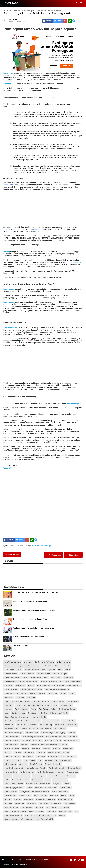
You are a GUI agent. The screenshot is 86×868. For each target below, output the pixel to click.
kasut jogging (60, 733)
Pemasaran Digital (11, 772)
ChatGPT (63, 693)
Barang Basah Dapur (60, 674)
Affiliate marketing (11, 339)
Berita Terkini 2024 (11, 682)
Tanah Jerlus (31, 803)
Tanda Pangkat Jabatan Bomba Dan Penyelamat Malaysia (36, 592)
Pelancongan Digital (73, 768)
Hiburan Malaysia (11, 717)
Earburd (27, 705)
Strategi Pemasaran (65, 800)
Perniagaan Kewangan (56, 776)
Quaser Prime (45, 784)
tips (47, 807)
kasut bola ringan (32, 733)
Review (30, 788)
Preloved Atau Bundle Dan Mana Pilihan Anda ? (31, 637)
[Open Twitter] (75, 860)
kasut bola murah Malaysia (14, 733)
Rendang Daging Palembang (14, 788)
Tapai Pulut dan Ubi (11, 807)
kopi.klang (47, 748)
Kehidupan (25, 744)
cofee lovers (9, 697)
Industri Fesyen (22, 725)
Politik (7, 780)
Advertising (28, 662)
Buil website (9, 686)
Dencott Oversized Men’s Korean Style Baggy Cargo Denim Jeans (27, 701)
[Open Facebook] (71, 860)
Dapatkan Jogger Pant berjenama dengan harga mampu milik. (37, 610)
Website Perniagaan (46, 546)
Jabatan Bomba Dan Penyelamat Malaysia (36, 729)
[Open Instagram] (79, 860)
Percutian (8, 776)
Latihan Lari (41, 752)
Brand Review (76, 682)
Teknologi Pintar (26, 807)
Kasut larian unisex (11, 741)
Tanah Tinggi (43, 803)
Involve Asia (72, 725)
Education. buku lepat (50, 705)
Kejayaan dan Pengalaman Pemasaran (45, 744)
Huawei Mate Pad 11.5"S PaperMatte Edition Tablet (22, 721)
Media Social (41, 756)
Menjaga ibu (72, 756)
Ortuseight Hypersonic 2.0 (14, 768)
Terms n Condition (32, 859)
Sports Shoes (29, 800)
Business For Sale (43, 686)
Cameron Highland (74, 686)
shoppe (72, 796)
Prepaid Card (16, 780)
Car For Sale (25, 689)
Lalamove (8, 752)
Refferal (67, 784)
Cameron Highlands (11, 689)
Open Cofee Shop (36, 764)
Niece (40, 760)
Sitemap (20, 859)
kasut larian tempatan (53, 737)
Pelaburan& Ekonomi (56, 768)
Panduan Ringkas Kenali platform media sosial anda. (34, 628)
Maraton (66, 752)
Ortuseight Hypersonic (53, 764)
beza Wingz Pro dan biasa (29, 682)
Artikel (67, 670)
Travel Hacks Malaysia (36, 811)
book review (64, 682)
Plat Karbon (70, 776)
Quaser (21, 784)
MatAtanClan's (28, 756)
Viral (48, 815)
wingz (37, 819)
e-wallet (19, 705)
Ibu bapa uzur (9, 725)
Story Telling (40, 800)
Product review (37, 780)
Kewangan (26, 748)
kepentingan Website (12, 748)
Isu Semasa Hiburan (12, 729)
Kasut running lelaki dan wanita (31, 741)
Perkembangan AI (39, 776)
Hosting (35, 717)
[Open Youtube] (82, 860)
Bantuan (31, 674)
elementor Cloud (66, 705)
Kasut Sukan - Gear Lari (53, 741)
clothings (72, 693)
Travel (24, 811)
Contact (12, 859)
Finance (33, 709)
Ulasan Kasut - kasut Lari (13, 815)
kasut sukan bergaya (71, 741)
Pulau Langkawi (10, 784)
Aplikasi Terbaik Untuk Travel (35, 670)
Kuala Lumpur (68, 748)
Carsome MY (53, 693)
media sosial (52, 756)
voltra (54, 815)
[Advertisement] (43, 207)
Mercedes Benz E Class (13, 760)
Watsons (62, 815)
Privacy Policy (46, 859)
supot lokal (8, 803)
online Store (23, 764)
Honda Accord (24, 717)
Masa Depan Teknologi (13, 756)
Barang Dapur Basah (12, 678)
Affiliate (37, 662)
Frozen (7, 713)
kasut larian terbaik (70, 737)
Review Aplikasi (40, 788)
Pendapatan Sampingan (45, 772)
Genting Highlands (19, 713)
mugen (26, 760)
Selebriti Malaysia (25, 796)
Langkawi (17, 752)
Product (26, 780)
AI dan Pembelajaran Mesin (50, 666)
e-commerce (9, 705)
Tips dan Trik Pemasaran (60, 807)
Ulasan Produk (30, 815)
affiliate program (32, 666)
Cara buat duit (37, 689)
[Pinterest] (65, 21)
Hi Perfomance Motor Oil (59, 713)
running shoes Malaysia (41, 792)
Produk (47, 780)
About (4, 859)
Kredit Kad (57, 748)
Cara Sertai (41, 693)
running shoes (25, 792)
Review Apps (53, 788)
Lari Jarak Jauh (29, 752)
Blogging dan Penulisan (49, 682)
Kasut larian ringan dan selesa (32, 737)
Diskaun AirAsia (72, 701)
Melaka (62, 756)
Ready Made (57, 784)
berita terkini (69, 678)
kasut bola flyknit (59, 729)
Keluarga (64, 744)
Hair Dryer (44, 713)
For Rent (54, 709)
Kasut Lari (71, 733)
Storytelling (51, 800)
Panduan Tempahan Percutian (36, 768)
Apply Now (51, 670)
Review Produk (65, 788)
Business (31, 686)
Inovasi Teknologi (46, 725)
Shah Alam (43, 796)
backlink (23, 674)
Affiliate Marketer (48, 662)
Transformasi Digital (12, 811)
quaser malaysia (32, 784)
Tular (70, 811)
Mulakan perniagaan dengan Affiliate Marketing (31, 601)
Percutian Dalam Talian (22, 776)
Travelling (62, 811)
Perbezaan (60, 772)
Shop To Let (54, 796)
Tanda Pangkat (56, 803)
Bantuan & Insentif (43, 674)
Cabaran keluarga (59, 686)
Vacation (41, 815)
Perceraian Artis (72, 772)
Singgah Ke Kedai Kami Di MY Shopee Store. (30, 619)
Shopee (64, 796)
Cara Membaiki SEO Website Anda (57, 689)
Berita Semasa (56, 678)
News (33, 760)
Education (36, 705)
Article (60, 670)
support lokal (20, 803)
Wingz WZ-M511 (47, 819)
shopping (8, 800)
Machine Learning (54, 752)
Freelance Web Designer (68, 709)
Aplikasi (19, 670)
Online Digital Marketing (63, 760)
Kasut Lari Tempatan (12, 737)
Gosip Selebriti (33, 713)
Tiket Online (39, 807)
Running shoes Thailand (60, 792)
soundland (17, 800)
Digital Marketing (58, 701)
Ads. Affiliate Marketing (13, 662)
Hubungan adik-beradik (51, 721)
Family (17, 709)
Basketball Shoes (36, 678)
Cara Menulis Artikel (12, 693)
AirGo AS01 (66, 666)
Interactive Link (60, 725)
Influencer (34, 725)
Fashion (25, 709)
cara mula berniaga (28, 693)
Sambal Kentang (10, 796)
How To (43, 717)
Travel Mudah (52, 811)
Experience (8, 709)
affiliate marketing (63, 662)
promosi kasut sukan (60, 780)
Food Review (43, 709)
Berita (46, 678)
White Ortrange (26, 819)
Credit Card (31, 697)
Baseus (24, 678)
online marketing (10, 764)
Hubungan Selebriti (68, 721)
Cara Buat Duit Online (21, 646)
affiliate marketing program (14, 666)
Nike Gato (48, 760)
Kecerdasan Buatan (11, 744)
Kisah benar (36, 748)
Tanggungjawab (69, 803)
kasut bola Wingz (47, 733)
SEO (35, 796)
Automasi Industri (11, 674)
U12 (76, 811)
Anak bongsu (9, 670)
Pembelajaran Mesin (27, 772)
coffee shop (20, 697)
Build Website (35, 546)
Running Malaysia (11, 792)
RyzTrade (24, 865)
